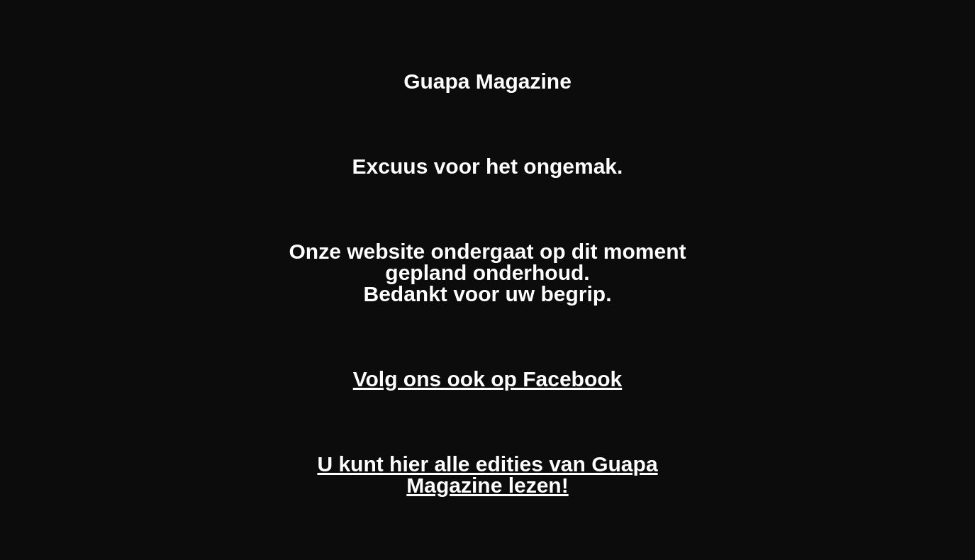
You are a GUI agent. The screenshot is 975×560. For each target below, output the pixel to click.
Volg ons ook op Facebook (487, 379)
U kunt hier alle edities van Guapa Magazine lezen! (487, 475)
